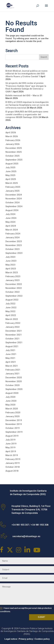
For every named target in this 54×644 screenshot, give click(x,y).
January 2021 (13, 374)
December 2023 (14, 241)
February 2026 (13, 140)
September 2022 (14, 296)
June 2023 (11, 261)
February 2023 (13, 276)
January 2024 (13, 238)
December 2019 (14, 420)
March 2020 (12, 409)
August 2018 (12, 471)
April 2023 (11, 269)
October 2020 (13, 385)
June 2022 (11, 308)
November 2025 (14, 152)
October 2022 (13, 292)
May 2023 (10, 265)
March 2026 (12, 136)
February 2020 (13, 413)
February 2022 (13, 323)
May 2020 (10, 405)
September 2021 (14, 343)
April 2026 (11, 133)
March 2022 (12, 319)
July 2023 (10, 257)
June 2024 (11, 218)
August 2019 (12, 436)
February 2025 (13, 187)
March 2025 (12, 183)
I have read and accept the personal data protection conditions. (26, 610)
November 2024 (14, 199)
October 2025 (13, 156)
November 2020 (14, 381)
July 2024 (10, 214)
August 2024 (12, 210)
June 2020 (11, 401)
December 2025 (14, 148)
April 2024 (11, 226)
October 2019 (13, 428)
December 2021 (14, 331)
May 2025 (10, 175)
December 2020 (14, 378)
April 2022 (11, 315)
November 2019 (14, 424)
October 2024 (13, 203)
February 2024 (13, 234)
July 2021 (10, 350)
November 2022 (14, 288)
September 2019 (14, 432)
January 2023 (13, 280)
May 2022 (10, 311)
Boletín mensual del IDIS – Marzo (22, 95)
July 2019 (10, 440)
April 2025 (11, 179)
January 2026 (13, 144)
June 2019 (11, 444)
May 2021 (10, 358)
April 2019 (11, 451)
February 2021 (13, 370)
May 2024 (10, 222)
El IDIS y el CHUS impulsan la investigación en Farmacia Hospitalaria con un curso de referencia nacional (27, 105)
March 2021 (12, 366)
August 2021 (12, 346)
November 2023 (14, 245)
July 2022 (10, 304)
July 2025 (10, 168)
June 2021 (11, 354)
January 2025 (13, 191)
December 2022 (14, 284)
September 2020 (14, 389)
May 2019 (10, 448)
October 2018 (13, 467)
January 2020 (13, 416)
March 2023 (12, 273)
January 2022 (13, 327)
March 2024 (12, 230)
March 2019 (12, 455)
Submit (42, 617)
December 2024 (14, 195)
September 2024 (14, 206)
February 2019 (13, 459)
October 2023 (13, 249)
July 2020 (10, 397)
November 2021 (14, 335)
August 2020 (12, 393)
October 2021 (13, 339)
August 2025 (12, 164)
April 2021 (11, 362)
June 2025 (11, 171)
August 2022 (12, 300)
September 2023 (14, 253)
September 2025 (14, 160)
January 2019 (13, 463)
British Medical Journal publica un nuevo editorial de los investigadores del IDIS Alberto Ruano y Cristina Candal (26, 74)
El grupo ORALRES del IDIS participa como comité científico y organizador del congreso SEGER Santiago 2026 (27, 114)
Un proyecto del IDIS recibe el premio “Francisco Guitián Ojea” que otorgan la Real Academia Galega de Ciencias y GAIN (26, 87)
